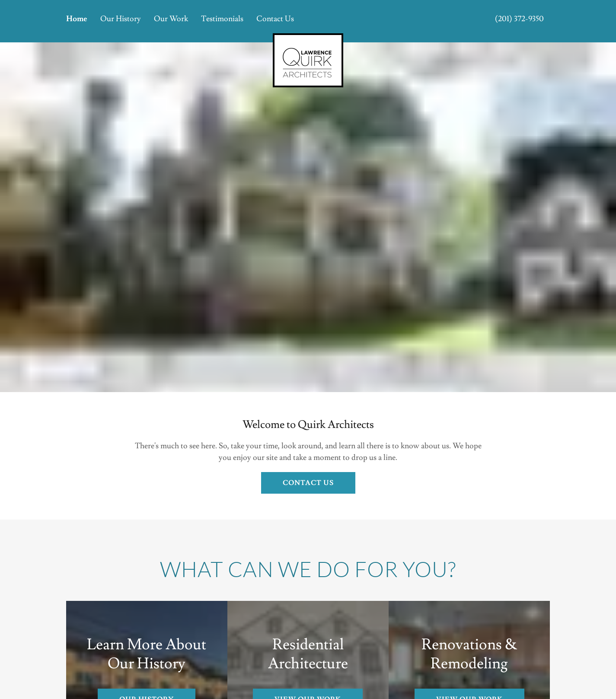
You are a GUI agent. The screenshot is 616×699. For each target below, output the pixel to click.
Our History (121, 19)
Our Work (171, 19)
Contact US (308, 483)
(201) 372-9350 (519, 19)
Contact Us (275, 19)
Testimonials (222, 19)
